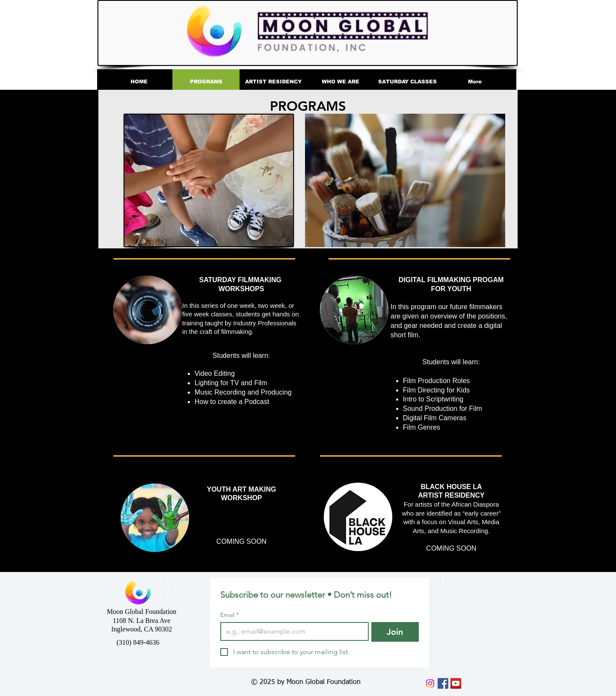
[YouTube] (456, 683)
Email (230, 615)
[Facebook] (443, 683)
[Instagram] (430, 683)
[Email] (292, 631)
